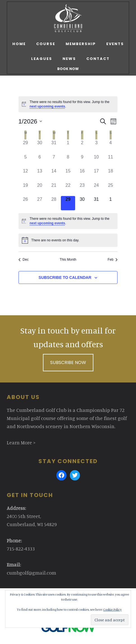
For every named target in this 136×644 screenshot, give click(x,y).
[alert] (68, 104)
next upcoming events (47, 106)
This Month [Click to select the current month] (68, 260)
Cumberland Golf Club (68, 18)
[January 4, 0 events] (111, 147)
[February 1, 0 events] (111, 203)
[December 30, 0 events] (40, 147)
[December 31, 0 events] (54, 147)
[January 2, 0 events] (82, 147)
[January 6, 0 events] (40, 161)
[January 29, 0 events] (68, 203)
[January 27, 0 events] (40, 203)
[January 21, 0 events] (54, 189)
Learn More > (21, 442)
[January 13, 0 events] (40, 175)
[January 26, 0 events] (26, 203)
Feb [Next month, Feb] (113, 260)
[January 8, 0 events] (68, 161)
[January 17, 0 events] (96, 175)
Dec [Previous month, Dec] (24, 260)
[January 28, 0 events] (54, 203)
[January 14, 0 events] (54, 175)
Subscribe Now (68, 362)
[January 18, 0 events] (111, 175)
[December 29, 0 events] (26, 147)
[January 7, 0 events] (54, 161)
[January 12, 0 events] (26, 175)
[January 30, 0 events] (82, 203)
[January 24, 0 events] (96, 189)
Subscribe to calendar (65, 277)
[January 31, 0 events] (96, 203)
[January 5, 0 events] (26, 161)
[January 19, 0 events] (26, 189)
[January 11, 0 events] (111, 161)
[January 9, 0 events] (82, 161)
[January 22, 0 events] (68, 189)
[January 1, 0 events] (68, 147)
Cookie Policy (112, 609)
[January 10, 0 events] (96, 161)
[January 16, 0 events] (82, 175)
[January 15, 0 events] (68, 175)
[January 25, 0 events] (111, 189)
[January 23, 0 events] (82, 189)
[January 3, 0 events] (96, 147)
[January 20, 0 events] (40, 189)
